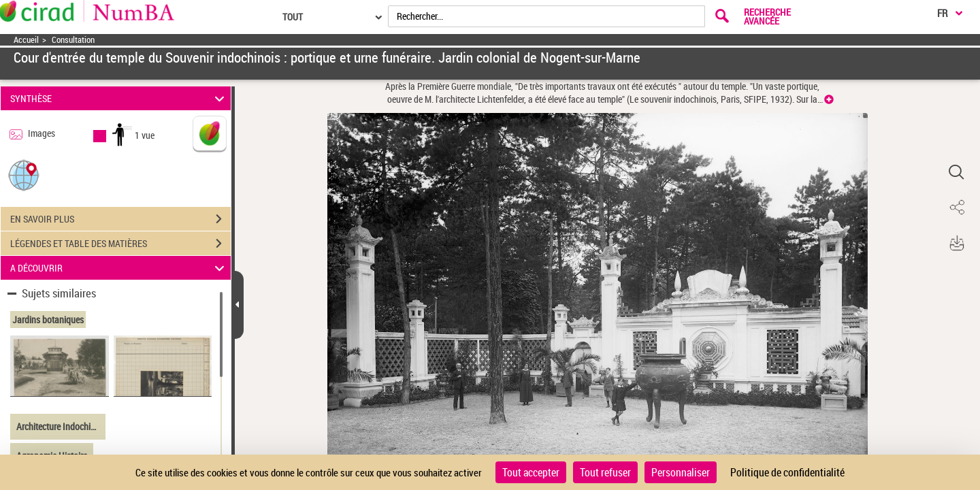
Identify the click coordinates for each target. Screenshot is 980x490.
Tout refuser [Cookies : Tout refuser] (605, 472)
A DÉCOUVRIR (119, 268)
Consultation (73, 40)
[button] (24, 175)
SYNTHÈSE (119, 98)
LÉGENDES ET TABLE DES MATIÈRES (120, 244)
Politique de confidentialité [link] (787, 472)
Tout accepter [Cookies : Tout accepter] (531, 472)
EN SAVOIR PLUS (120, 219)
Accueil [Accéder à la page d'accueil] (26, 40)
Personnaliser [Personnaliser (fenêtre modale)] (681, 472)
